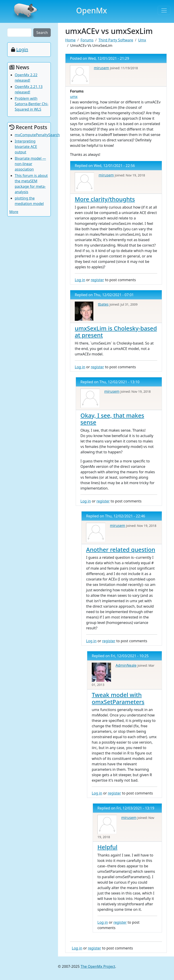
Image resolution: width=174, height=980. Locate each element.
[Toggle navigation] (164, 10)
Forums (87, 40)
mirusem (101, 68)
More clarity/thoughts (105, 199)
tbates (103, 304)
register (97, 280)
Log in (80, 280)
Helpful (107, 847)
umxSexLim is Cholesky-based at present (116, 332)
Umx (142, 40)
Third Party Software (116, 40)
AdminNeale (126, 665)
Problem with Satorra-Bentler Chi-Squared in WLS (32, 104)
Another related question (121, 549)
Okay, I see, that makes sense (112, 419)
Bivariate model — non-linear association (30, 164)
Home (70, 40)
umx (74, 97)
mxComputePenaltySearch (37, 135)
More (14, 212)
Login (22, 49)
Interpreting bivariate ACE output (26, 147)
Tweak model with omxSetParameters (118, 698)
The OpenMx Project (98, 966)
